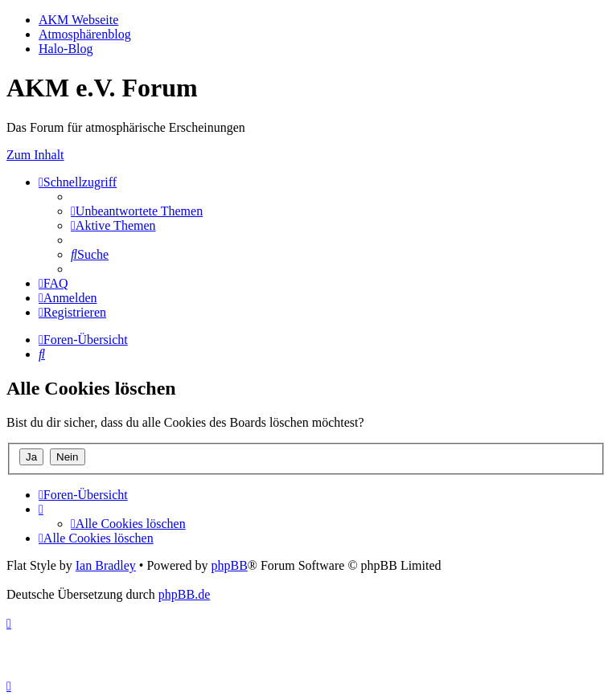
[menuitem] (137, 211)
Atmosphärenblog (85, 34)
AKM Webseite (78, 20)
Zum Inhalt (35, 155)
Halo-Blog (66, 49)
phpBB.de (184, 594)
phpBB (229, 565)
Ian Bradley (106, 565)
